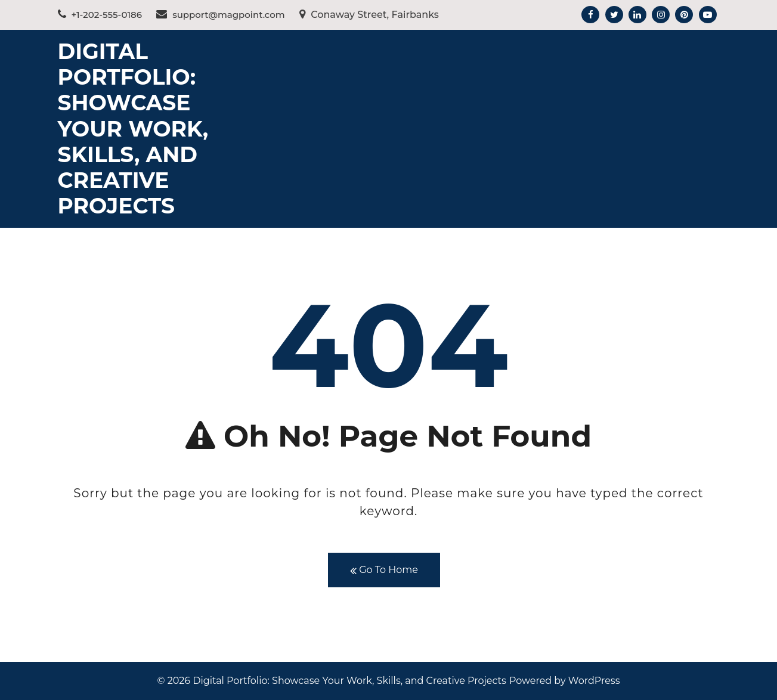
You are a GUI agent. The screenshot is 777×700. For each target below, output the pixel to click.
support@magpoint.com (221, 15)
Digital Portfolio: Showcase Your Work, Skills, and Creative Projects (133, 128)
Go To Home (384, 570)
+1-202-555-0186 (100, 15)
